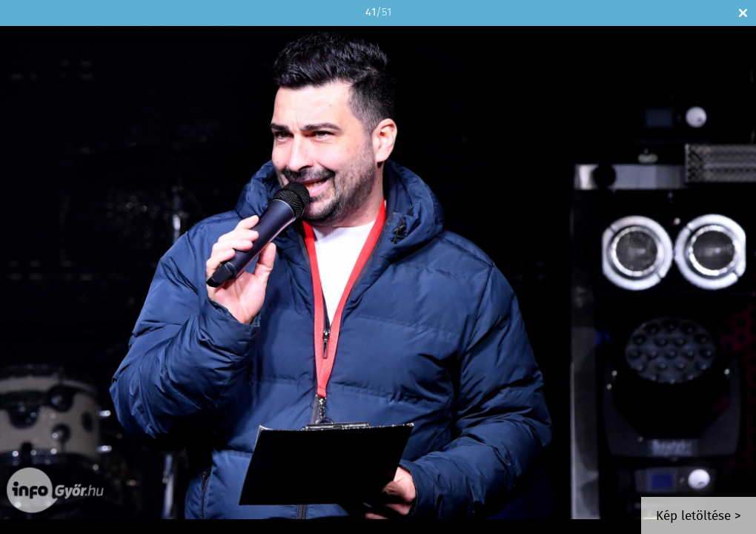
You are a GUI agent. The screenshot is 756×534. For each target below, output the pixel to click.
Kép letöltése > (699, 517)
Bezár (743, 13)
